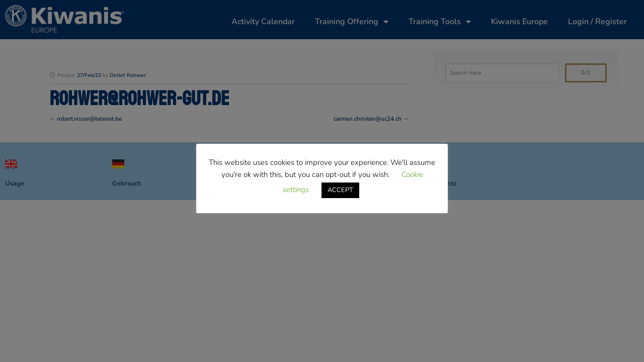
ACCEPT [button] (340, 190)
